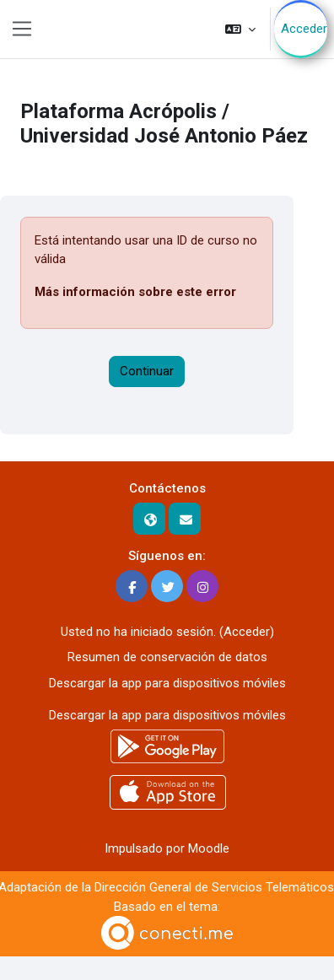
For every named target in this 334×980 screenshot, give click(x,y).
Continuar (147, 371)
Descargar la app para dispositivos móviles (167, 683)
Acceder (304, 29)
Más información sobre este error (135, 292)
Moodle (209, 848)
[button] (240, 29)
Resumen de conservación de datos (167, 657)
